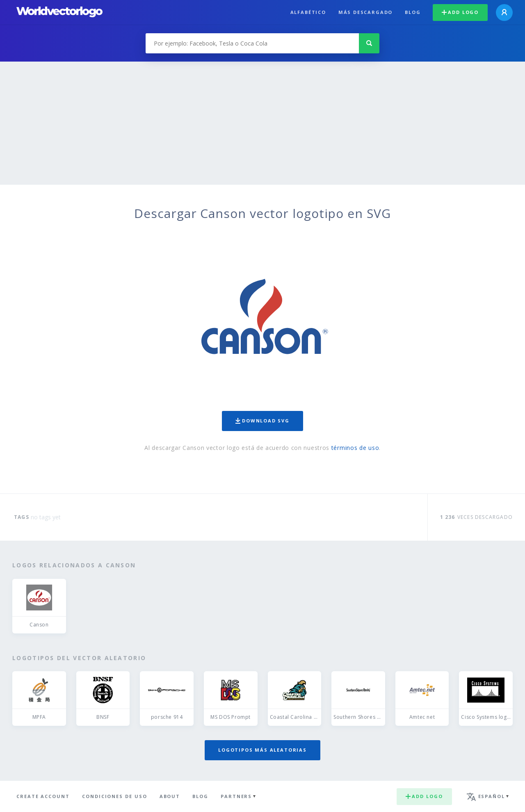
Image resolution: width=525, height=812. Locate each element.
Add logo (460, 12)
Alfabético (308, 12)
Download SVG (262, 421)
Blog (413, 12)
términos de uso (355, 448)
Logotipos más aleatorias (262, 750)
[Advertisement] (262, 123)
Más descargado (365, 12)
